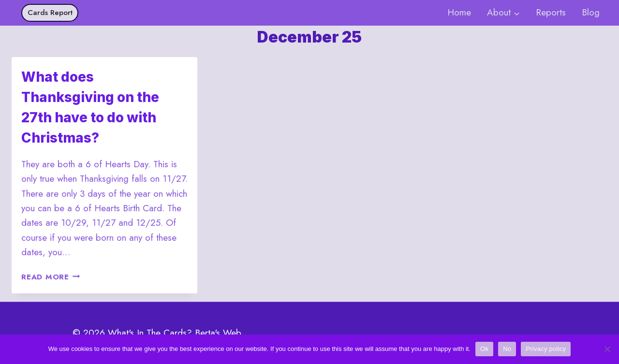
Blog (591, 12)
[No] (607, 349)
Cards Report (50, 13)
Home (459, 12)
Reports (551, 12)
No (507, 349)
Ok (484, 349)
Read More (51, 277)
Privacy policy (546, 349)
